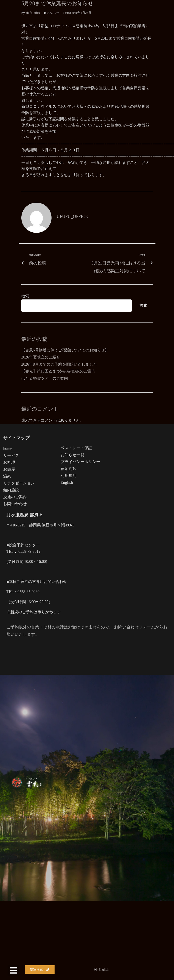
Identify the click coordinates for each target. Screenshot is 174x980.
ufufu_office (33, 13)
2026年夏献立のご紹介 (41, 357)
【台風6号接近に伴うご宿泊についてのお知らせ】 (65, 350)
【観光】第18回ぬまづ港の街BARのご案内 (58, 371)
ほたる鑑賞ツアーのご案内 (45, 378)
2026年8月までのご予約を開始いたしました (59, 364)
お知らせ (53, 13)
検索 (25, 296)
